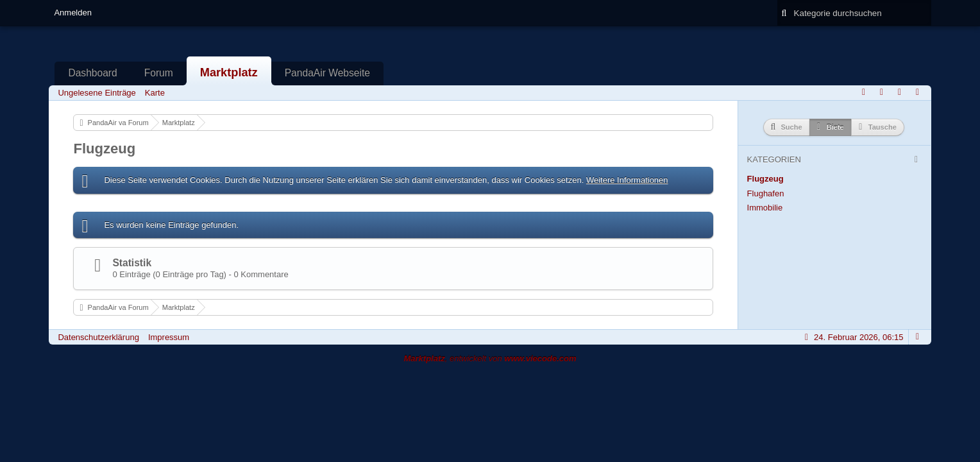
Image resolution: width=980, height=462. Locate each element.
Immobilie (765, 208)
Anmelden (73, 13)
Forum (159, 73)
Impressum (169, 337)
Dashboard (92, 73)
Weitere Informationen (627, 180)
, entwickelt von (490, 358)
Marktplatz (229, 73)
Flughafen (766, 193)
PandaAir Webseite (327, 73)
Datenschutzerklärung (98, 337)
